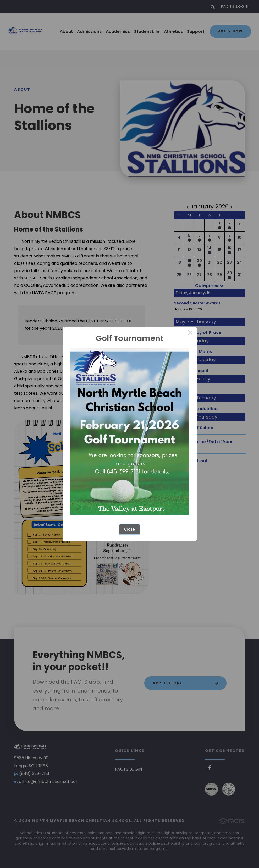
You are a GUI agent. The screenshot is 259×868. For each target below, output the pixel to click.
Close (129, 529)
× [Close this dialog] (190, 333)
